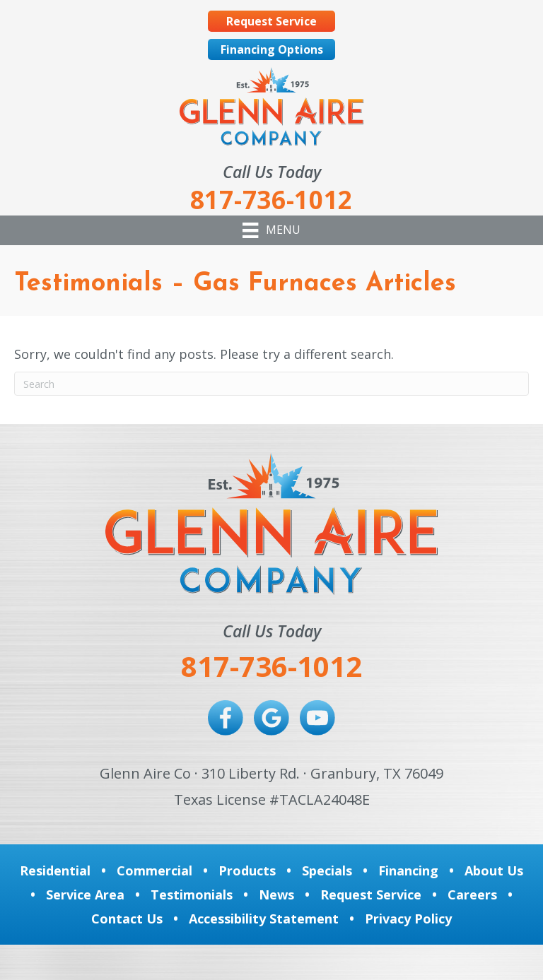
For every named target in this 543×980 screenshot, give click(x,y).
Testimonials (192, 895)
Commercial (154, 870)
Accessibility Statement (264, 919)
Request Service (371, 895)
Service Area (85, 895)
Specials (327, 870)
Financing (408, 870)
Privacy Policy (408, 919)
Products (247, 870)
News (276, 895)
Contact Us (127, 919)
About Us (494, 870)
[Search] (271, 384)
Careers (472, 895)
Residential (55, 870)
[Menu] (271, 230)
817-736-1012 (271, 666)
